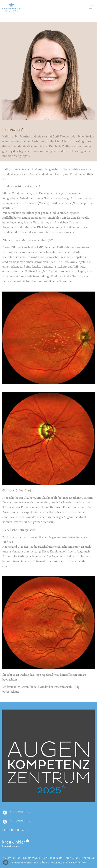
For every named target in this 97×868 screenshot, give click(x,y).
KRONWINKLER (20, 812)
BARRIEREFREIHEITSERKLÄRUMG (31, 862)
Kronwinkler (20, 821)
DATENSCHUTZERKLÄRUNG (79, 858)
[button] (6, 862)
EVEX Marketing (76, 862)
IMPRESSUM (56, 858)
